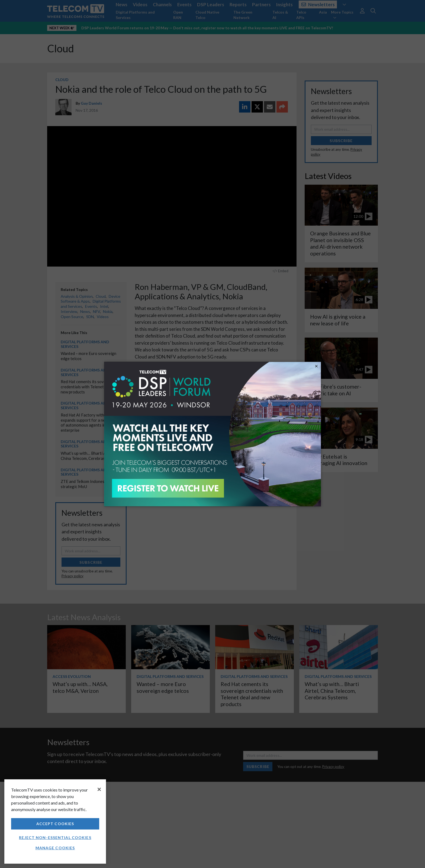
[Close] (99, 789)
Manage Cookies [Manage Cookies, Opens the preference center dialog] (55, 848)
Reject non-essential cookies (55, 837)
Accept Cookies (55, 824)
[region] (55, 821)
